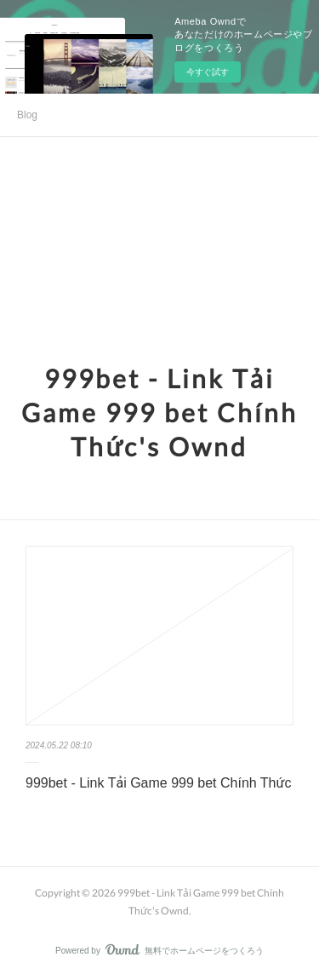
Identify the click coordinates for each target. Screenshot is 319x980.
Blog (27, 115)
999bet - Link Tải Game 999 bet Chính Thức (158, 783)
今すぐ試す (208, 72)
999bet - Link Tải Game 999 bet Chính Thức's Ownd (159, 412)
